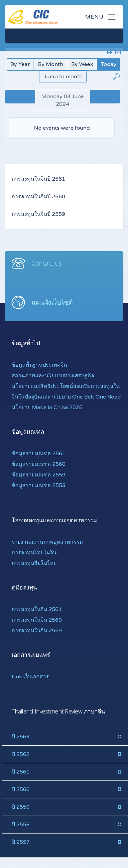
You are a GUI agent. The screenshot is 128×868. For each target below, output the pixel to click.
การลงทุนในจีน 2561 (37, 609)
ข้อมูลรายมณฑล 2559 (39, 475)
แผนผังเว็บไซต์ (52, 302)
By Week (82, 64)
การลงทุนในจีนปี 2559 (38, 214)
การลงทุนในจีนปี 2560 (38, 197)
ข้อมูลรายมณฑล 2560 (39, 464)
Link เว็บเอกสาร (30, 677)
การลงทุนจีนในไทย (34, 563)
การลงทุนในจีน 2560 (37, 620)
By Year (20, 64)
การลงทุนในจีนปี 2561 (38, 179)
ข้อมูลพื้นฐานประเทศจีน (39, 365)
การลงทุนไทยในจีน (34, 553)
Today (109, 64)
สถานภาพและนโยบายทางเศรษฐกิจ (53, 376)
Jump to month (63, 77)
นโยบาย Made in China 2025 (47, 407)
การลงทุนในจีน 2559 (37, 631)
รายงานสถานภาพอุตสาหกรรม (47, 542)
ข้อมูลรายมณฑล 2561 (39, 454)
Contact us (47, 263)
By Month (51, 64)
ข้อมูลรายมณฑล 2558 (39, 485)
